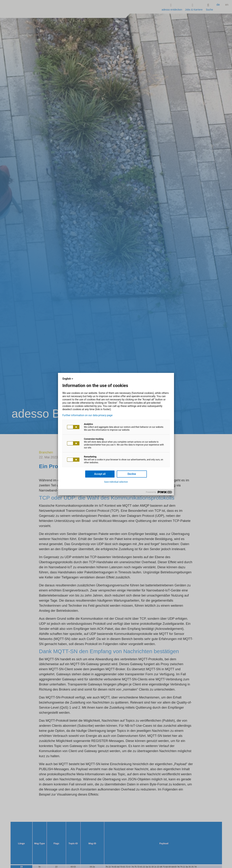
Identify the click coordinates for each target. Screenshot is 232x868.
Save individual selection (116, 482)
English (68, 379)
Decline (132, 474)
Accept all (100, 474)
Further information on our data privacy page (87, 415)
